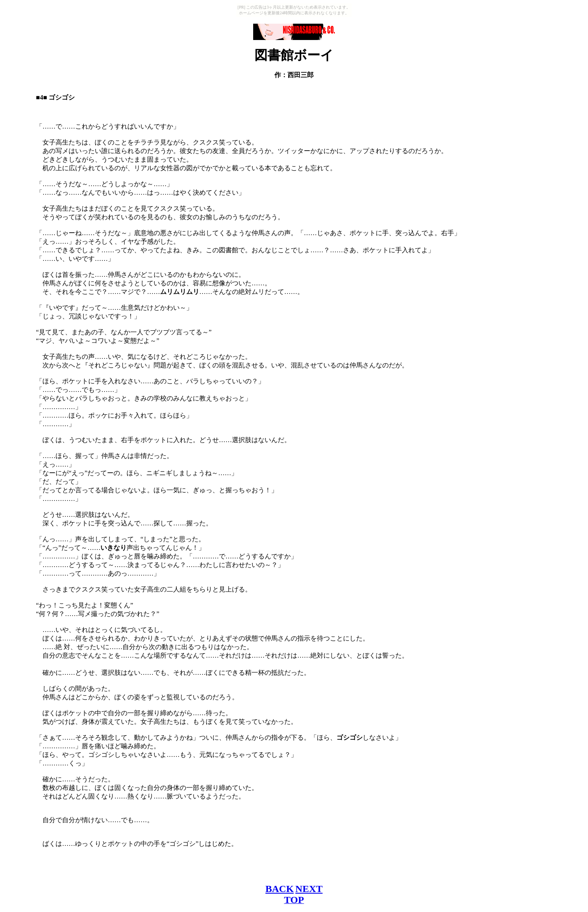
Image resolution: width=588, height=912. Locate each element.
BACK (280, 889)
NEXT (309, 889)
